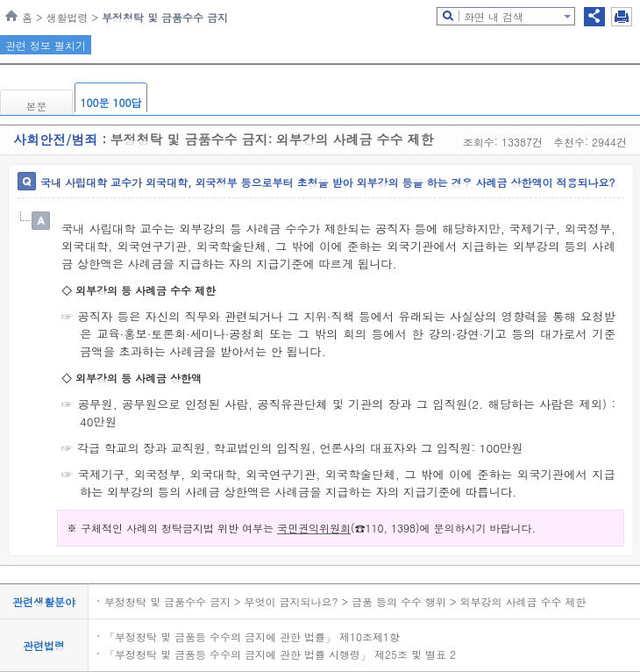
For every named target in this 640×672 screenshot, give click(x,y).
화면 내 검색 (494, 16)
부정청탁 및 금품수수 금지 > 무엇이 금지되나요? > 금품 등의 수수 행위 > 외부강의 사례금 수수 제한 (345, 601)
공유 (594, 17)
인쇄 (622, 17)
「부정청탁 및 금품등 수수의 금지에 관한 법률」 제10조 (238, 636)
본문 (37, 106)
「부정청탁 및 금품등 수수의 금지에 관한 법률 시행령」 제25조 (256, 654)
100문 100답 (111, 102)
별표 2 (439, 654)
